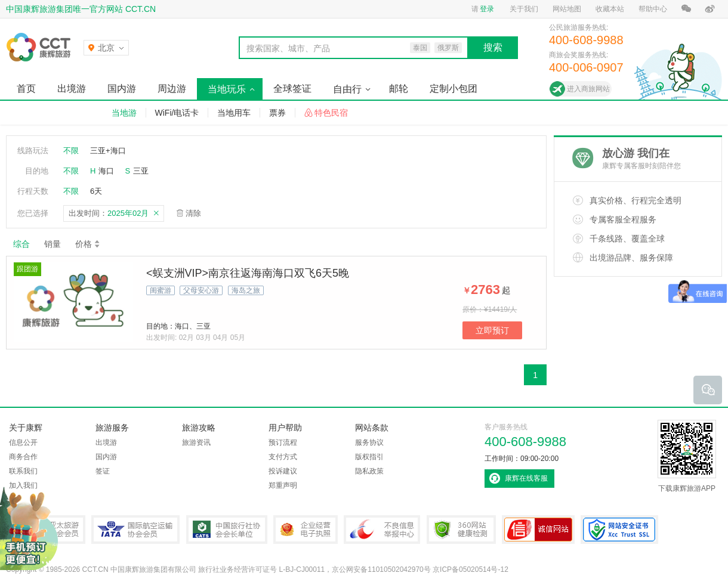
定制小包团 (454, 89)
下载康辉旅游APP (687, 456)
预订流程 (283, 442)
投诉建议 (283, 471)
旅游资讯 (196, 442)
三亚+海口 (108, 151)
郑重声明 (283, 485)
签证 (103, 471)
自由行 (347, 89)
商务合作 (23, 457)
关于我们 (524, 9)
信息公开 (23, 442)
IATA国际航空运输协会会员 (135, 530)
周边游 (172, 89)
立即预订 (492, 330)
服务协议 (369, 442)
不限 (71, 151)
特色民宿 (331, 113)
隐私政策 (369, 471)
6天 (96, 191)
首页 (26, 89)
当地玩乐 (227, 89)
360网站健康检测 (461, 530)
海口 (106, 171)
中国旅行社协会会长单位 (227, 530)
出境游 (72, 89)
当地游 (124, 113)
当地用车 (234, 113)
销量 (53, 244)
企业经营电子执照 (306, 530)
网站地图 (567, 9)
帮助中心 (653, 9)
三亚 (141, 171)
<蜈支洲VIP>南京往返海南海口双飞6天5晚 (248, 273)
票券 (277, 113)
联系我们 (23, 471)
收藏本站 (610, 9)
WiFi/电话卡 (177, 113)
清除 (193, 213)
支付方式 (283, 457)
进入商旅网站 (588, 89)
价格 (88, 244)
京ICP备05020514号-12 (471, 569)
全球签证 (292, 89)
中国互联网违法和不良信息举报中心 (382, 530)
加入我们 (23, 485)
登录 (487, 9)
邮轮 (399, 89)
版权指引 (369, 457)
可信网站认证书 (538, 530)
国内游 (122, 89)
